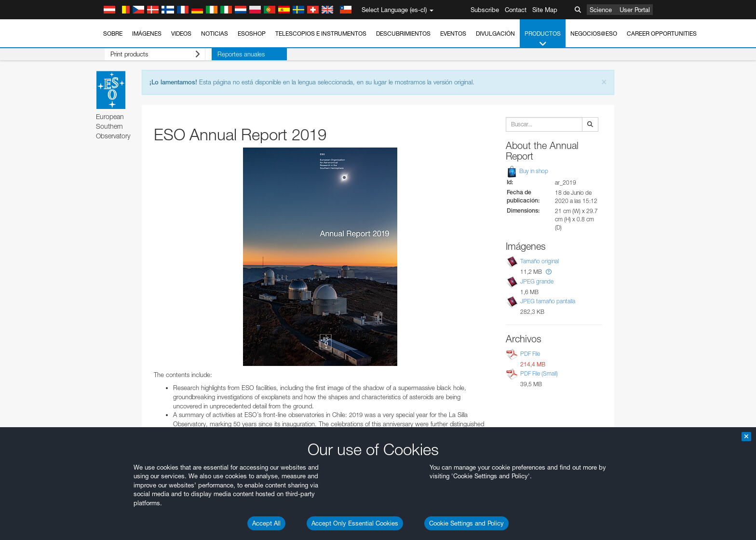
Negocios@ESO (594, 34)
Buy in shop (527, 171)
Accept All (266, 523)
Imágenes (147, 34)
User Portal (635, 10)
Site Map (545, 10)
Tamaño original (540, 262)
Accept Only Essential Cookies (355, 523)
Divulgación (495, 34)
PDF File (530, 354)
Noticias (215, 34)
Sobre (113, 34)
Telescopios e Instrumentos (321, 34)
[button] (549, 272)
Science (601, 10)
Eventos (453, 34)
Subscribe (485, 10)
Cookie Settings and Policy (466, 523)
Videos (181, 34)
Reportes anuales (229, 54)
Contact (516, 10)
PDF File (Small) (539, 373)
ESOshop (252, 34)
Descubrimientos (403, 34)
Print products (149, 54)
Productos (543, 39)
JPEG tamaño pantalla (548, 301)
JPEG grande (537, 281)
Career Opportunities (662, 34)
